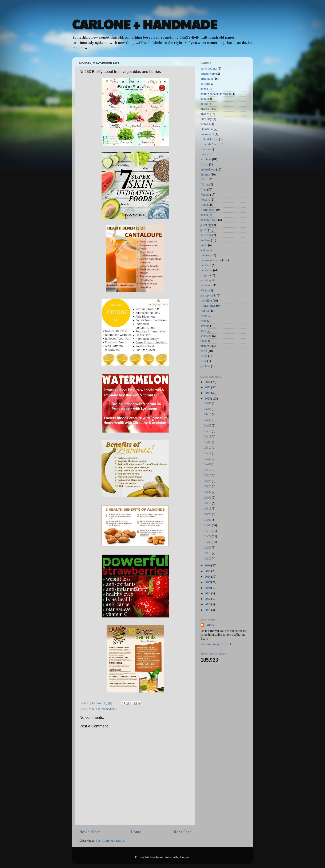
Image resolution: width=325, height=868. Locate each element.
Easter (205, 165)
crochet (205, 149)
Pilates (205, 291)
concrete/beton (210, 144)
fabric (204, 180)
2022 (208, 599)
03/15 (208, 415)
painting (206, 280)
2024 (208, 610)
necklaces (207, 270)
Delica (204, 154)
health (204, 215)
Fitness (205, 195)
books (204, 104)
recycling (206, 301)
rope (203, 321)
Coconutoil (207, 134)
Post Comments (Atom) (110, 841)
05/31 (208, 459)
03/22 (208, 420)
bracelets (206, 109)
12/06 (208, 548)
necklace (206, 265)
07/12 (208, 470)
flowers (205, 200)
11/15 (208, 531)
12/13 (208, 553)
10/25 (208, 514)
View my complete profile (216, 644)
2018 (208, 577)
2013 (208, 388)
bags (203, 89)
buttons (205, 124)
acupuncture (208, 74)
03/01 (208, 409)
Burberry (206, 119)
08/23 (208, 481)
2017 (208, 571)
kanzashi (206, 235)
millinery (206, 255)
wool (204, 361)
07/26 (208, 476)
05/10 (208, 448)
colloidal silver (209, 139)
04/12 (208, 431)
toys (203, 341)
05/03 (208, 442)
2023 (208, 604)
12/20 (208, 559)
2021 (208, 593)
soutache (206, 336)
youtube (205, 366)
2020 (208, 588)
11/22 (208, 537)
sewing (205, 326)
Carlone (210, 625)
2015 (208, 399)
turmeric (206, 346)
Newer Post (90, 832)
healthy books (209, 220)
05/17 (208, 453)
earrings (206, 160)
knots (204, 245)
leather (205, 250)
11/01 (208, 520)
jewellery (206, 225)
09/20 (208, 487)
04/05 (208, 426)
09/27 (208, 492)
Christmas (207, 129)
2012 (208, 382)
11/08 (208, 525)
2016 (208, 566)
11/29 (208, 542)
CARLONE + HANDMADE (145, 24)
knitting (205, 240)
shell (203, 331)
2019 (208, 582)
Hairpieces (207, 210)
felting (205, 185)
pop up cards (208, 296)
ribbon (205, 311)
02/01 (208, 403)
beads (204, 99)
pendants (206, 286)
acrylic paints (209, 69)
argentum (207, 79)
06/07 (208, 464)
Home (136, 832)
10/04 (208, 498)
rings (204, 316)
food (92, 709)
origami (206, 275)
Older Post (182, 832)
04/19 (208, 437)
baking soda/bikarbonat (216, 94)
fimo (204, 190)
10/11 (208, 503)
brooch (205, 114)
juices (204, 230)
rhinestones (208, 306)
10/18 (208, 509)
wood (204, 356)
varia (204, 351)
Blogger (185, 857)
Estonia (205, 175)
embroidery (208, 170)
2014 (208, 393)
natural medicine (106, 709)
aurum (205, 84)
